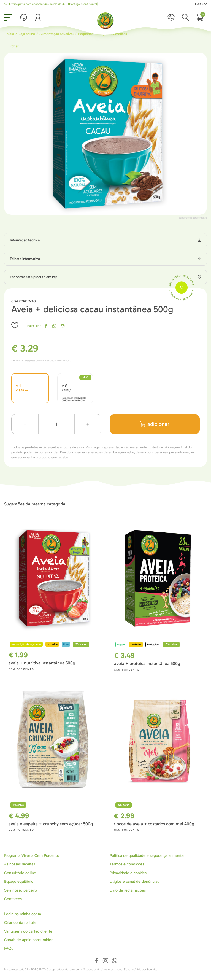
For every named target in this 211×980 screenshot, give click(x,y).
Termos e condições (127, 864)
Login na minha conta (23, 914)
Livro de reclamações (128, 890)
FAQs (9, 948)
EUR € (201, 4)
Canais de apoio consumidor (28, 940)
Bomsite (152, 970)
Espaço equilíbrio (19, 881)
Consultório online (20, 873)
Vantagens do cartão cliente (28, 931)
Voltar (11, 46)
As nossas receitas (20, 864)
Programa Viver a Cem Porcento (32, 856)
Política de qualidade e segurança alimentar (147, 856)
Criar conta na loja (20, 923)
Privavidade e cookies (128, 873)
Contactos (13, 899)
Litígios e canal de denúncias (134, 881)
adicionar (155, 424)
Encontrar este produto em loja (34, 277)
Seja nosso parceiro (21, 890)
